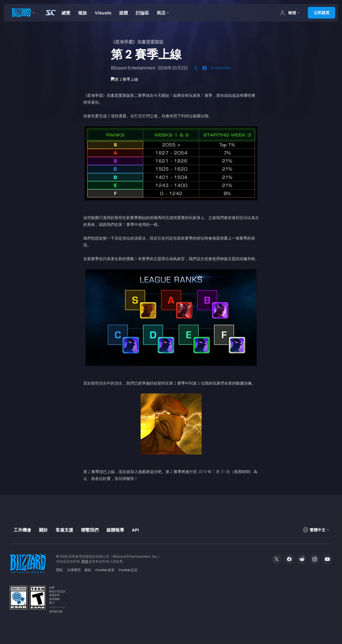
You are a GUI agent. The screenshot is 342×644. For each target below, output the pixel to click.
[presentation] (22, 13)
